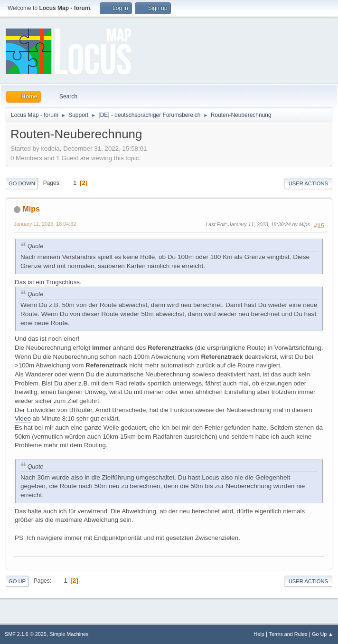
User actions (308, 183)
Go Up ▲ (323, 634)
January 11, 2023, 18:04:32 (45, 224)
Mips (31, 209)
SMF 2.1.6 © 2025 (26, 634)
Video (23, 418)
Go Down (22, 183)
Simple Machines (69, 634)
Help (259, 634)
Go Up (17, 581)
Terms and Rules (288, 634)
